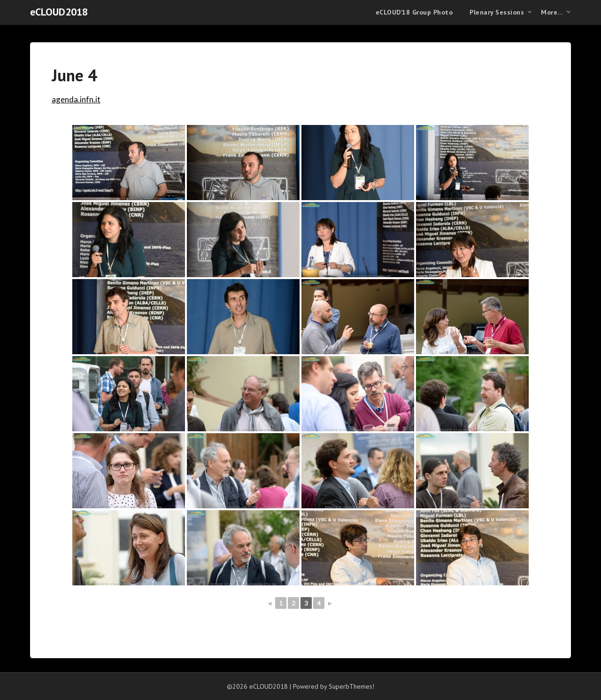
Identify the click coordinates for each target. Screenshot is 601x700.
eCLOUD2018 (59, 12)
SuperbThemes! (351, 686)
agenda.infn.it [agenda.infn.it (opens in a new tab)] (76, 99)
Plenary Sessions (497, 12)
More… (552, 12)
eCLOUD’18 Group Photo (414, 12)
